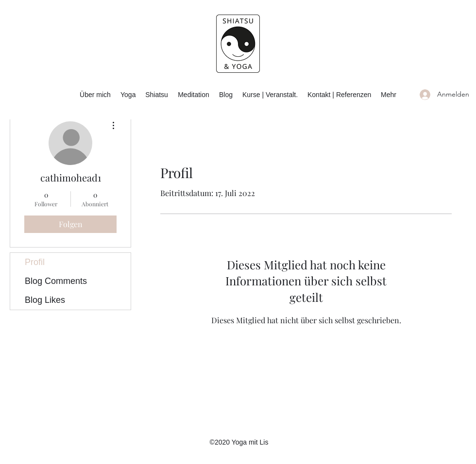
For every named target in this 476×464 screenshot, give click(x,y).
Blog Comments (56, 281)
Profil (35, 262)
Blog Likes (45, 300)
